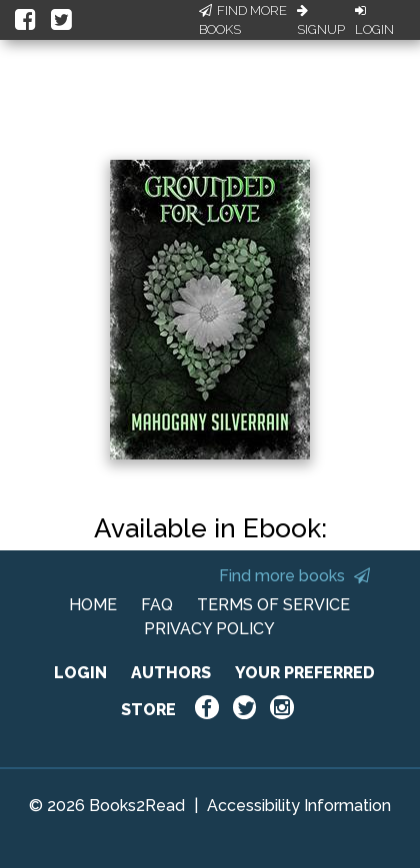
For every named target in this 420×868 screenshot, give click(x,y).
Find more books (294, 576)
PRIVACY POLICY (209, 629)
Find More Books (243, 20)
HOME (93, 605)
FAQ (157, 605)
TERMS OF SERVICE (273, 605)
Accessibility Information (299, 806)
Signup (321, 21)
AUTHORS (171, 673)
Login (374, 21)
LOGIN (80, 673)
